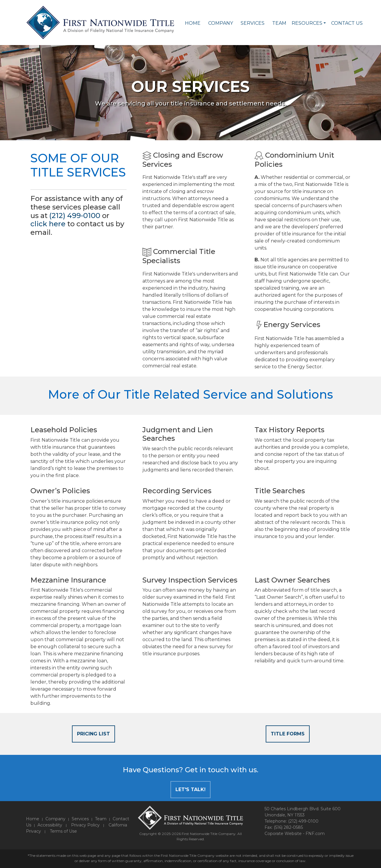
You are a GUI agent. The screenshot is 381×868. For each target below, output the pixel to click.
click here (48, 224)
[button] (325, 23)
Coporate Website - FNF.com (295, 834)
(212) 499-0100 (75, 216)
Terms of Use (63, 831)
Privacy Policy (85, 825)
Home (193, 23)
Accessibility (50, 825)
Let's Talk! (190, 789)
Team (279, 23)
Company (221, 23)
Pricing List (93, 734)
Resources (307, 23)
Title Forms (288, 734)
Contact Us (347, 23)
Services (253, 23)
